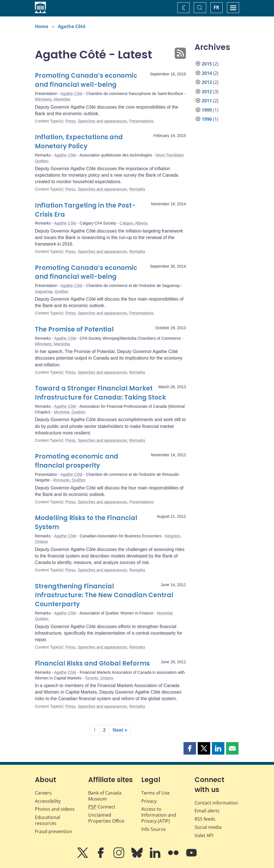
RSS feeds (205, 819)
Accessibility (48, 801)
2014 (207, 73)
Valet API (204, 835)
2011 (207, 101)
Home (42, 26)
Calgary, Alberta (134, 223)
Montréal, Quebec (70, 412)
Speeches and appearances (102, 121)
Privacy (149, 801)
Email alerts (207, 811)
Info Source (153, 829)
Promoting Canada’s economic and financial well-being (86, 80)
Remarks (137, 189)
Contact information (216, 803)
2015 (207, 64)
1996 (207, 119)
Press (70, 121)
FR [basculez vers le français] (216, 7)
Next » (120, 730)
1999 (207, 110)
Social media (208, 827)
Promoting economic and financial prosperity (77, 461)
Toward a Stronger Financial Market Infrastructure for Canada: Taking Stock (100, 393)
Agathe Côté (72, 26)
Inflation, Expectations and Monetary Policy (79, 142)
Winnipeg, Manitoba (52, 99)
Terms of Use (155, 793)
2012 (207, 92)
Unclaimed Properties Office (106, 818)
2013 (207, 82)
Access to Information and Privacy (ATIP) (159, 815)
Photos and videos (55, 809)
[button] (190, 748)
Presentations (142, 121)
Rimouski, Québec (69, 480)
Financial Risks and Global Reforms (92, 663)
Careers (43, 793)
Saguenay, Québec (52, 292)
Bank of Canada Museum (105, 796)
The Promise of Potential (74, 329)
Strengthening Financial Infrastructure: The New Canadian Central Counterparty (104, 595)
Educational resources (48, 820)
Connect (102, 807)
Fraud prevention (53, 831)
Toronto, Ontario (99, 678)
